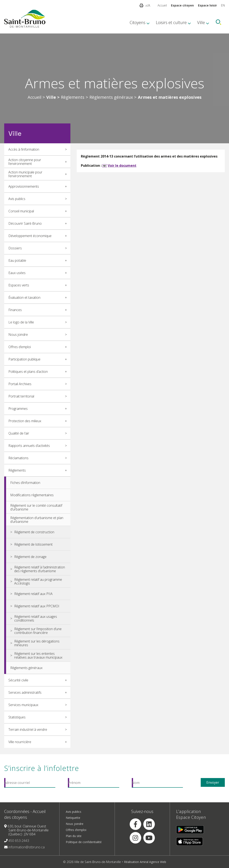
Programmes (18, 409)
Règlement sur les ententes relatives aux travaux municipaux (38, 655)
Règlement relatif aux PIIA (33, 594)
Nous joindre (18, 335)
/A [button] (148, 5)
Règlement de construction (34, 532)
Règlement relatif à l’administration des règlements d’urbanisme (40, 569)
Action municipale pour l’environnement (25, 174)
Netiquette (73, 818)
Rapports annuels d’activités (29, 446)
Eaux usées (17, 273)
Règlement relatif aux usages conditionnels (36, 618)
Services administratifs (25, 692)
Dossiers (15, 248)
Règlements (73, 97)
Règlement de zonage (30, 557)
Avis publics (17, 199)
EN (223, 5)
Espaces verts (19, 285)
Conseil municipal (21, 211)
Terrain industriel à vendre (28, 730)
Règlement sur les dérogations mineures (37, 643)
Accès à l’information (24, 149)
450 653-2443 (19, 841)
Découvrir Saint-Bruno (25, 223)
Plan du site (74, 836)
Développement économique (30, 236)
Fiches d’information (25, 483)
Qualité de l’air (19, 433)
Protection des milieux (25, 421)
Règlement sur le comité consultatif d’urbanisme (36, 507)
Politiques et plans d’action (28, 372)
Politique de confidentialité (84, 842)
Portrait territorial (21, 396)
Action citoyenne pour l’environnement (25, 162)
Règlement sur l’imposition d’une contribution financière (38, 631)
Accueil (162, 5)
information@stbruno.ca (27, 847)
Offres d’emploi (20, 347)
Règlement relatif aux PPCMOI (37, 606)
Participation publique (24, 359)
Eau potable (17, 260)
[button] (141, 5)
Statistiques (17, 717)
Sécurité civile (18, 680)
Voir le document (122, 165)
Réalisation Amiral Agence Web (145, 862)
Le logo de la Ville (21, 322)
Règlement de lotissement (33, 544)
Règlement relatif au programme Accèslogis (38, 581)
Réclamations (18, 458)
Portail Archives (20, 384)
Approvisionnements (24, 186)
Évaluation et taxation (24, 297)
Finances (15, 310)
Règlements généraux (111, 97)
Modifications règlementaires (32, 495)
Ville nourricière (20, 742)
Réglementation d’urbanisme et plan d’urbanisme (37, 520)
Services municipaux (23, 705)
